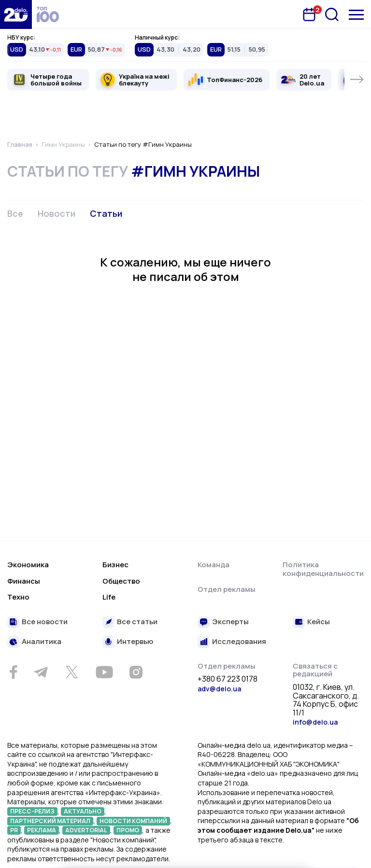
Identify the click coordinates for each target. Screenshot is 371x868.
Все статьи (137, 622)
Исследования (239, 642)
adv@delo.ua (219, 689)
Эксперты (230, 622)
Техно (18, 597)
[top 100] (48, 14)
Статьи (106, 213)
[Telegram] (41, 672)
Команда (214, 565)
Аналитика (42, 642)
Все (15, 213)
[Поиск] (332, 14)
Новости (57, 213)
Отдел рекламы (227, 589)
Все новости (45, 622)
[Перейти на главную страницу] (16, 14)
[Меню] (356, 15)
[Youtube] (104, 672)
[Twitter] (71, 672)
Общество (121, 581)
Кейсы (319, 622)
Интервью (135, 642)
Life (109, 597)
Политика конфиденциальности (323, 569)
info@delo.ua (315, 722)
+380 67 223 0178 (228, 679)
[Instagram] (136, 672)
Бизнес (115, 565)
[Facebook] (13, 672)
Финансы (24, 581)
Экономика (28, 565)
